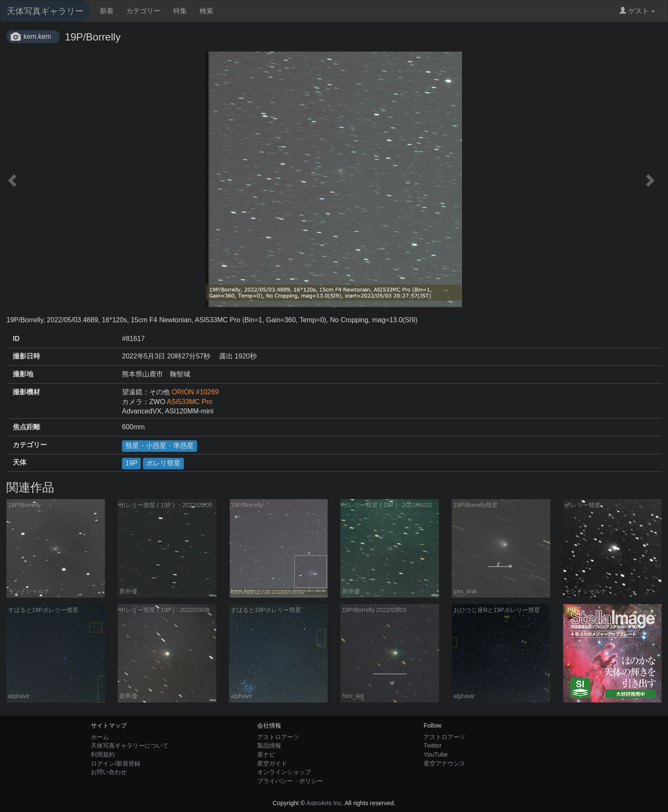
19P (131, 463)
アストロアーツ (278, 737)
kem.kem (37, 36)
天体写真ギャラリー (45, 11)
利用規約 (103, 754)
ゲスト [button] (637, 11)
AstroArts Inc (324, 803)
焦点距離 (26, 427)
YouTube (436, 754)
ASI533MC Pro (190, 402)
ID (16, 339)
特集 (180, 11)
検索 (206, 11)
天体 (20, 462)
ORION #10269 (195, 392)
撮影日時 (26, 356)
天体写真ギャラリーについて (130, 746)
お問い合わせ (109, 772)
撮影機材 (26, 392)
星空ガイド (272, 763)
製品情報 (269, 746)
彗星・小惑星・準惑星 (160, 446)
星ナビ (266, 754)
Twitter (433, 746)
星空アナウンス (444, 763)
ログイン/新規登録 (116, 763)
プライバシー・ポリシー (290, 781)
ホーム (100, 737)
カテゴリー (143, 11)
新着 (107, 11)
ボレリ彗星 (163, 463)
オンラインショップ (284, 772)
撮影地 (23, 374)
